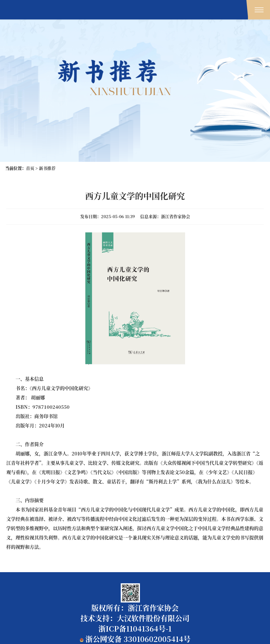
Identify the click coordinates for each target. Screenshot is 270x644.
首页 (30, 168)
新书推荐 (47, 168)
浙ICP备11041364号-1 (135, 628)
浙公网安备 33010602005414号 (135, 639)
